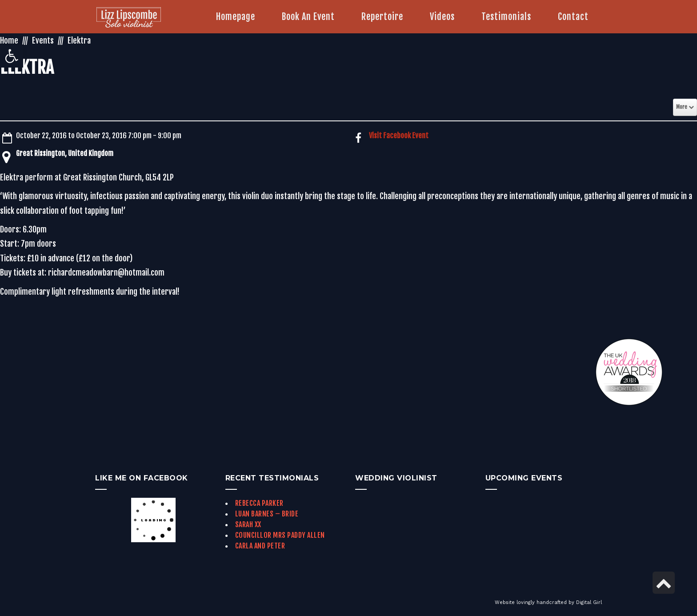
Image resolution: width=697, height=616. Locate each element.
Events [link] (43, 40)
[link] (12, 56)
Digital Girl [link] (589, 602)
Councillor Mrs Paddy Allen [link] (280, 535)
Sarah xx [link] (248, 524)
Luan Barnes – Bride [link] (267, 514)
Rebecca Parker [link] (259, 503)
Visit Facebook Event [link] (399, 136)
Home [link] (9, 40)
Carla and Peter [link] (260, 546)
